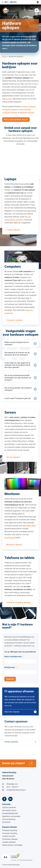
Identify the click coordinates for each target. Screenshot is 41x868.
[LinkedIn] (10, 799)
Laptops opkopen (9, 842)
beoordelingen (26, 860)
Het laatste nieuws (9, 810)
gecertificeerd (10, 540)
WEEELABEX (31, 528)
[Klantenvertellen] (15, 856)
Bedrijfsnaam (11, 669)
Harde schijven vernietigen (12, 845)
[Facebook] (4, 799)
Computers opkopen (10, 839)
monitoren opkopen (10, 114)
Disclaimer (6, 822)
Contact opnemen (9, 807)
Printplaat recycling (10, 830)
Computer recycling (10, 833)
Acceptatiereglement (10, 813)
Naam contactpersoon (14, 658)
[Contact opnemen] (20, 734)
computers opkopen (10, 111)
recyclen (9, 101)
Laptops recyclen (9, 836)
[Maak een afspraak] (20, 703)
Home (4, 59)
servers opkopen (25, 111)
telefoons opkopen (27, 114)
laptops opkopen (29, 108)
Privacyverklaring (9, 819)
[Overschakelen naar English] (38, 2)
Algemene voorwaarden (11, 816)
